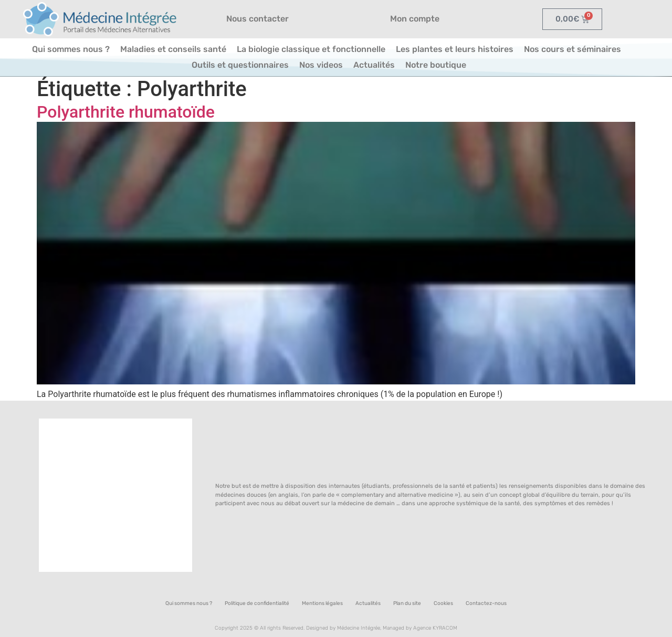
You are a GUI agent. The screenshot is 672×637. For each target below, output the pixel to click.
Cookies (443, 603)
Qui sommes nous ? (71, 49)
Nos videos (321, 65)
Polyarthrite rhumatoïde (126, 112)
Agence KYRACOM (435, 628)
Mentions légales (322, 603)
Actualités (374, 65)
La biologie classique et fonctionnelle (311, 49)
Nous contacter (258, 19)
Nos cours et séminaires (573, 49)
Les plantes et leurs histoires (455, 49)
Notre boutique (436, 65)
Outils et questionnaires (240, 65)
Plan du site (407, 603)
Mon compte (415, 19)
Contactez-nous (486, 603)
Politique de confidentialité (257, 603)
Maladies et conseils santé (173, 49)
